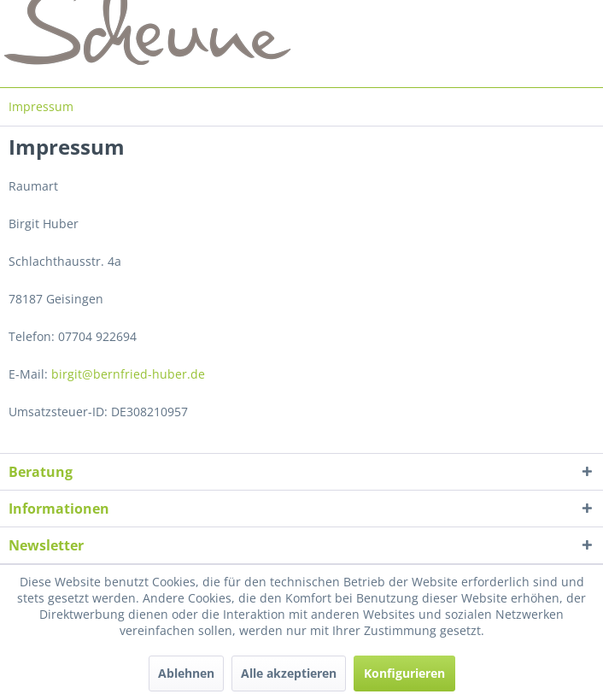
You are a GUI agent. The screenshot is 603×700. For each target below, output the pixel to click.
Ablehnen (186, 673)
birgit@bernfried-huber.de (128, 374)
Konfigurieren (404, 673)
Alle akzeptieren (289, 673)
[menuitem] (41, 107)
